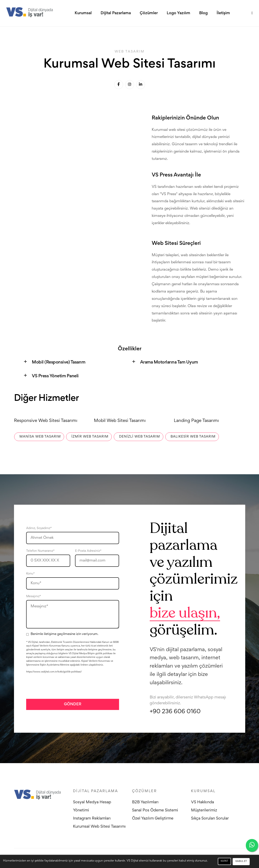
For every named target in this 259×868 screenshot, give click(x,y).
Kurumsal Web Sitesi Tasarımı (100, 827)
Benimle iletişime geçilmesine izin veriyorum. (64, 634)
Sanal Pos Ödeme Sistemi (155, 811)
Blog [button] (203, 14)
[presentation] (57, 686)
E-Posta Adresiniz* (88, 551)
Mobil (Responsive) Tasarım (59, 363)
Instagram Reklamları (92, 819)
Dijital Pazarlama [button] (116, 14)
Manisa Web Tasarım (39, 437)
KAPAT (224, 861)
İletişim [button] (223, 14)
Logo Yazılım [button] (178, 14)
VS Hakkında (203, 803)
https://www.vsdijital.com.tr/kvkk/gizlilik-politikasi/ (54, 672)
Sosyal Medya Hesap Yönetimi (92, 807)
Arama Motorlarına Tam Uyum (170, 363)
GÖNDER (73, 704)
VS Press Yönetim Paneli (55, 376)
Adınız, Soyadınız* (39, 528)
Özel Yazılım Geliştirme (153, 819)
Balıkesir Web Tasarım (192, 437)
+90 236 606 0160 (175, 712)
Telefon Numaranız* (40, 551)
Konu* (30, 574)
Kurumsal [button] (83, 14)
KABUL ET (241, 861)
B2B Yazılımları (145, 803)
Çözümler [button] (149, 14)
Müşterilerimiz (204, 811)
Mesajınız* (34, 596)
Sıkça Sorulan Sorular (210, 819)
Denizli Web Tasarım (139, 437)
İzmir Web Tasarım (89, 437)
